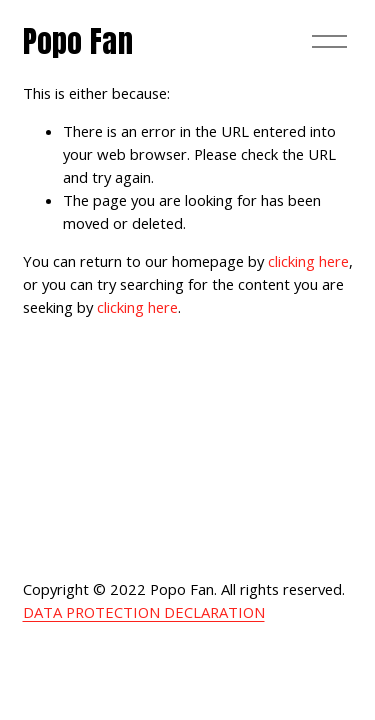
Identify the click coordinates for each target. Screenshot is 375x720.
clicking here (308, 261)
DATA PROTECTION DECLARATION (144, 612)
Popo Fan (78, 41)
